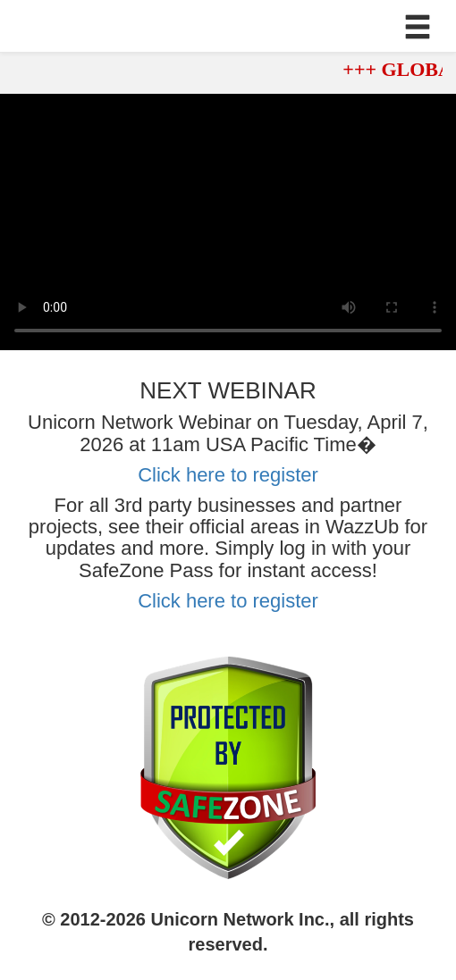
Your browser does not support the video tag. (228, 222)
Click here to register (228, 475)
